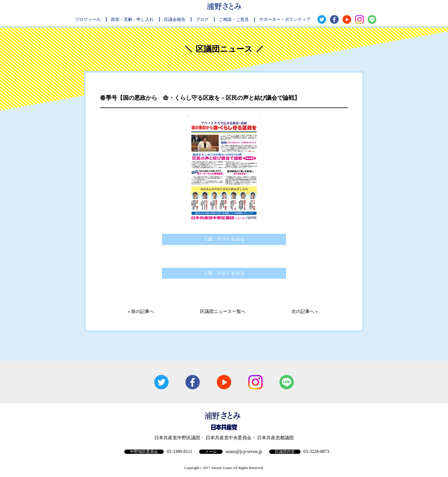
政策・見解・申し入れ (132, 19)
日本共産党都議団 (275, 438)
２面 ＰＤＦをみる (224, 273)
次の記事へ (303, 311)
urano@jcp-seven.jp (244, 451)
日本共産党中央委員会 (229, 438)
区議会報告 (175, 19)
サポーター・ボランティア (285, 19)
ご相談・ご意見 (234, 19)
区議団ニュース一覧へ (223, 311)
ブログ (202, 19)
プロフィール (88, 19)
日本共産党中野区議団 (177, 438)
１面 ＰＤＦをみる (224, 239)
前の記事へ (143, 311)
